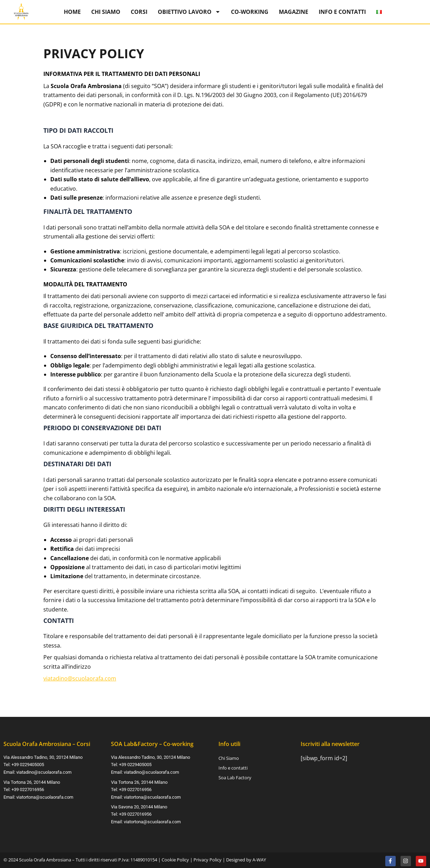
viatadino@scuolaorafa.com (80, 678)
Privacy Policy (208, 858)
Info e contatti (342, 12)
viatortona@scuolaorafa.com (45, 796)
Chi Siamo (106, 12)
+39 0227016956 (28, 789)
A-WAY (259, 858)
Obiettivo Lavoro (189, 12)
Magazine (294, 12)
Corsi (139, 12)
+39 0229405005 (28, 765)
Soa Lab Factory (235, 778)
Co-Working (250, 12)
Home (72, 12)
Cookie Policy (175, 858)
